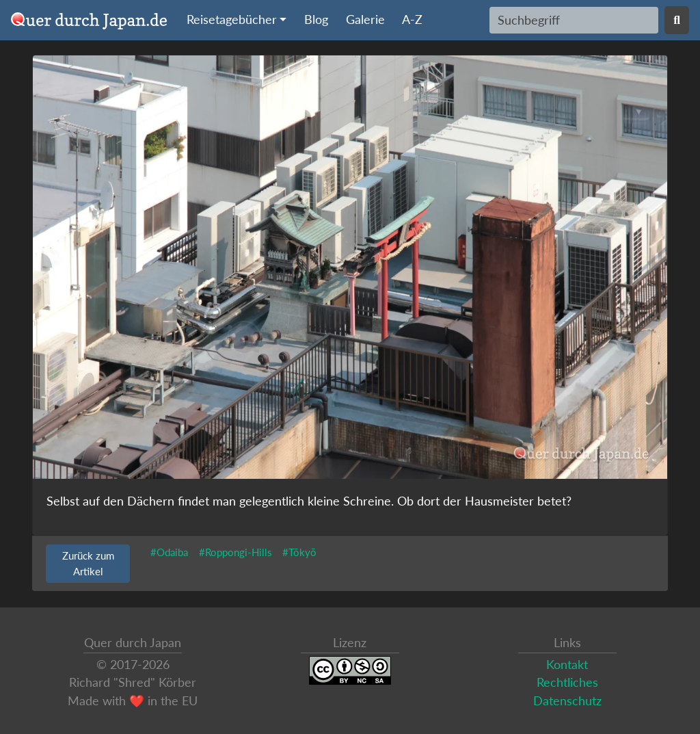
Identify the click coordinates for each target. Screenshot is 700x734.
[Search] (574, 20)
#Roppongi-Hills (235, 552)
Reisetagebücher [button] (232, 19)
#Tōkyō (299, 552)
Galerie (365, 19)
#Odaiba (169, 552)
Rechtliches (567, 682)
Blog (316, 19)
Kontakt (567, 665)
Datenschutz (567, 701)
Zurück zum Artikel (88, 563)
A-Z (412, 19)
